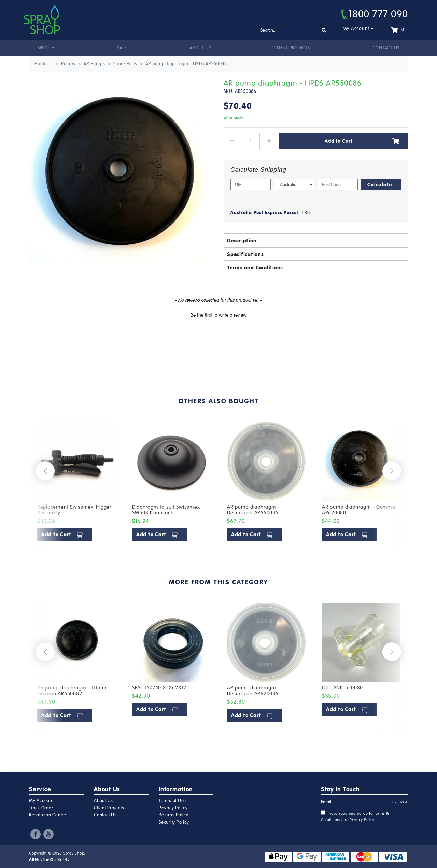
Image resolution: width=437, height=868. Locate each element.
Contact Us (386, 48)
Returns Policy (174, 815)
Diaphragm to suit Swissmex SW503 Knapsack (166, 510)
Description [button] (242, 240)
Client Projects (292, 48)
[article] (76, 483)
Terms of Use (172, 801)
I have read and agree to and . (355, 816)
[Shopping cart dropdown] (397, 30)
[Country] (294, 184)
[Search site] (324, 31)
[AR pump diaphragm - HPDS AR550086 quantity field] (251, 141)
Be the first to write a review (218, 315)
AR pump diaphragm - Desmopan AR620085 (253, 691)
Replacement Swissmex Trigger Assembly (74, 510)
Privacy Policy (173, 808)
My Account (356, 29)
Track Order (41, 808)
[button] (218, 314)
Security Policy (174, 822)
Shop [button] (44, 48)
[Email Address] (355, 802)
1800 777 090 (375, 14)
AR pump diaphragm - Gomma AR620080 (359, 510)
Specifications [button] (245, 254)
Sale (122, 48)
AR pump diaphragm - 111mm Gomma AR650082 (72, 691)
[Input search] (295, 31)
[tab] (316, 240)
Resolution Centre (48, 815)
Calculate (380, 184)
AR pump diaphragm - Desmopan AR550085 (253, 510)
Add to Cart (362, 141)
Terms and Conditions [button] (255, 267)
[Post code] (338, 184)
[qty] (251, 184)
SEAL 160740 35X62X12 (159, 688)
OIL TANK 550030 (342, 688)
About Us (200, 48)
